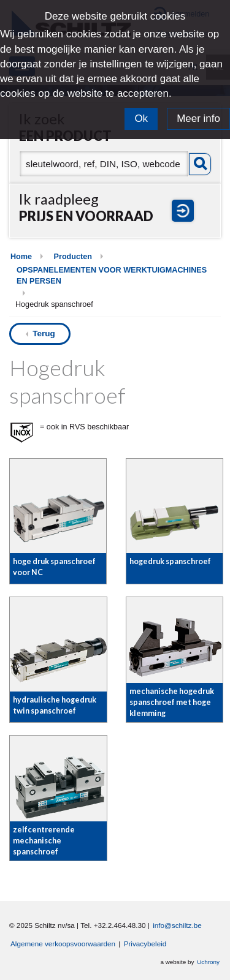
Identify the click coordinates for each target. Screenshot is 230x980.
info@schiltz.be (177, 925)
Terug (44, 334)
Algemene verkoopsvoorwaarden (63, 944)
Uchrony (208, 962)
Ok (141, 119)
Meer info (198, 119)
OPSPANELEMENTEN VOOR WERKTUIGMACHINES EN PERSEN (112, 276)
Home (21, 257)
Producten (73, 257)
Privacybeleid (145, 944)
